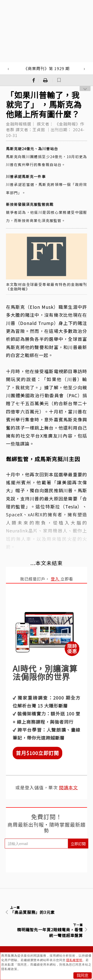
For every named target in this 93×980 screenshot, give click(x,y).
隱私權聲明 (74, 960)
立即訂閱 (78, 844)
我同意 (83, 975)
